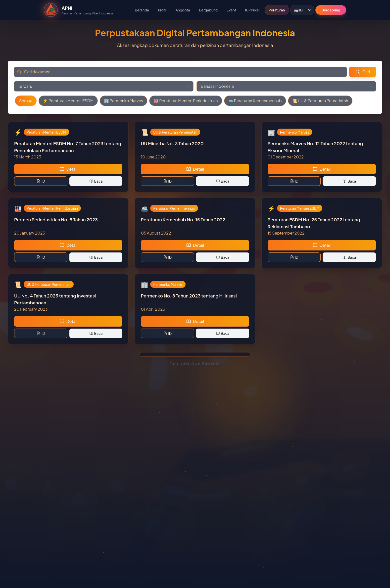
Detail (68, 169)
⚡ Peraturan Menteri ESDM (68, 101)
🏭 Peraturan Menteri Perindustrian (186, 101)
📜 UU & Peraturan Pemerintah (320, 101)
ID (41, 181)
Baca (96, 181)
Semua (26, 101)
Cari (363, 72)
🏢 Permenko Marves (123, 101)
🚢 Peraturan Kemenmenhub (255, 101)
